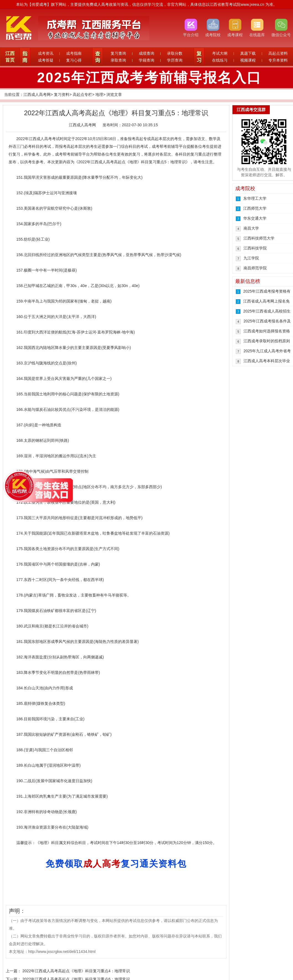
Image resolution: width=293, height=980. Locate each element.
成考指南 (74, 53)
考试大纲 (220, 53)
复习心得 (74, 60)
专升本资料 (278, 60)
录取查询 (118, 60)
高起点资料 (278, 53)
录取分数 (175, 53)
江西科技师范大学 (259, 238)
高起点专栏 (82, 94)
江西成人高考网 (37, 94)
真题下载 (248, 53)
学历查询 (175, 60)
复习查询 (118, 53)
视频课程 (248, 60)
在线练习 (220, 60)
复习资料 (62, 94)
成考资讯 (46, 53)
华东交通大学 (255, 218)
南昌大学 (251, 228)
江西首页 (10, 57)
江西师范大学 (255, 208)
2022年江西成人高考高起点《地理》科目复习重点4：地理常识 (76, 971)
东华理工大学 (255, 198)
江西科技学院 (255, 248)
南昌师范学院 (255, 268)
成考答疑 (46, 60)
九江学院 (251, 258)
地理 (99, 94)
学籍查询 (146, 60)
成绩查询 (146, 53)
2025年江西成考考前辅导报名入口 (149, 78)
